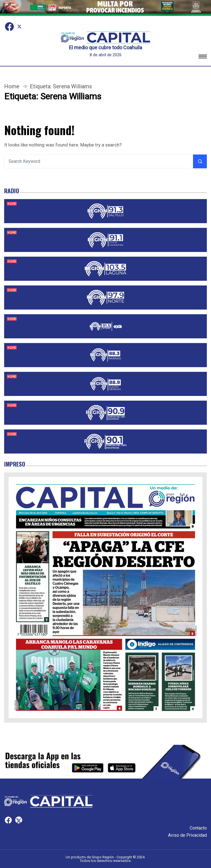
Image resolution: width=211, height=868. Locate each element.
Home (12, 86)
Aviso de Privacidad (187, 835)
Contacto (198, 828)
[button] (203, 57)
